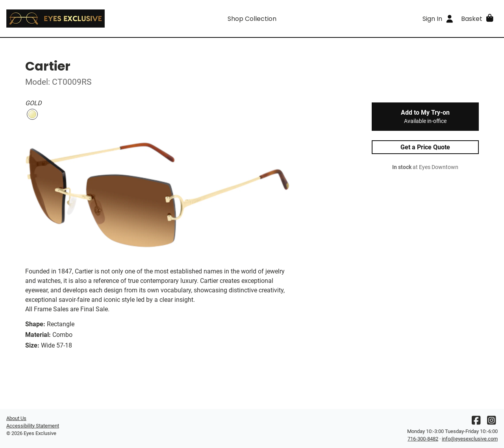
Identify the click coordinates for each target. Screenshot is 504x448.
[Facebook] (476, 422)
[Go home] (68, 19)
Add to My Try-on (425, 117)
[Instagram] (491, 422)
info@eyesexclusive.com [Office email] (470, 439)
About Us (16, 418)
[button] (478, 19)
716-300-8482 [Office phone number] (423, 439)
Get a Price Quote (425, 147)
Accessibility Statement (33, 426)
